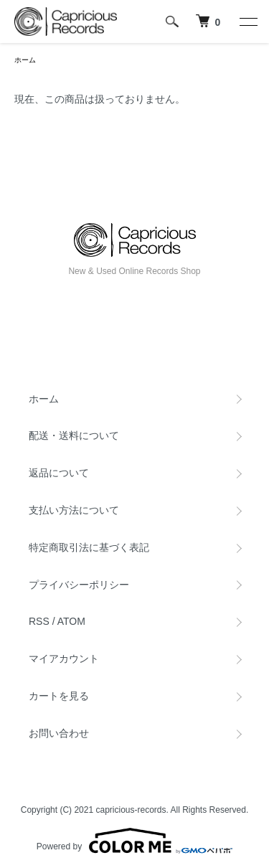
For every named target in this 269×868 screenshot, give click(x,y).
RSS (39, 621)
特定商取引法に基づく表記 (89, 547)
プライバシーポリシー (79, 585)
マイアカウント (64, 659)
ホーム (25, 60)
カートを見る (59, 696)
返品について (59, 473)
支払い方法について (74, 510)
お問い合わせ (59, 733)
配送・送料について (74, 435)
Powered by (134, 841)
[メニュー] (247, 22)
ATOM (71, 621)
